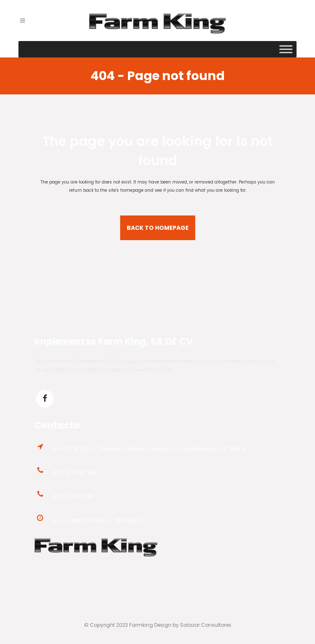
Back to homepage (158, 228)
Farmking (141, 625)
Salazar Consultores (206, 625)
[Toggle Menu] (286, 49)
